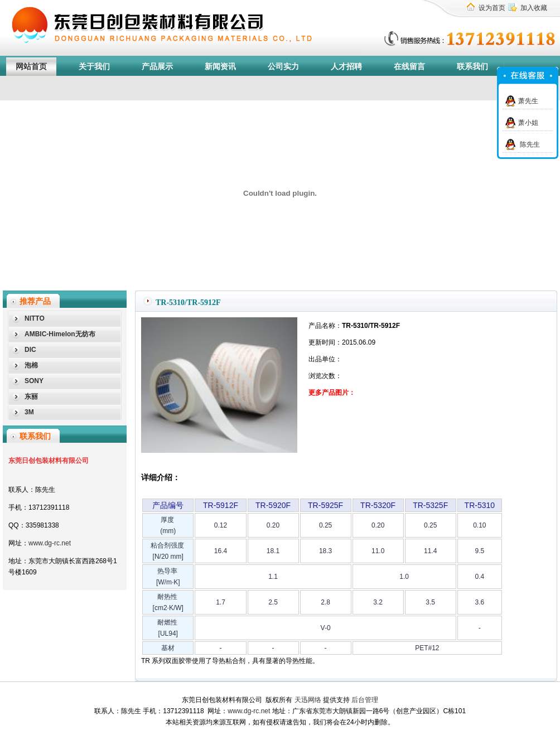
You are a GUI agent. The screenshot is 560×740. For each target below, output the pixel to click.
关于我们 (94, 67)
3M (29, 412)
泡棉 (31, 365)
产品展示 (157, 67)
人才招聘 (346, 67)
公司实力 (283, 67)
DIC (30, 350)
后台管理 (365, 700)
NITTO (35, 318)
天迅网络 (308, 700)
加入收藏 (534, 8)
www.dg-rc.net (50, 543)
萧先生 (528, 101)
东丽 (31, 396)
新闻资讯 (220, 67)
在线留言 (409, 67)
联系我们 (472, 67)
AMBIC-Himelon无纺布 (60, 334)
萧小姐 (528, 123)
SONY (34, 381)
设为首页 (492, 8)
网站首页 (31, 67)
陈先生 (529, 144)
